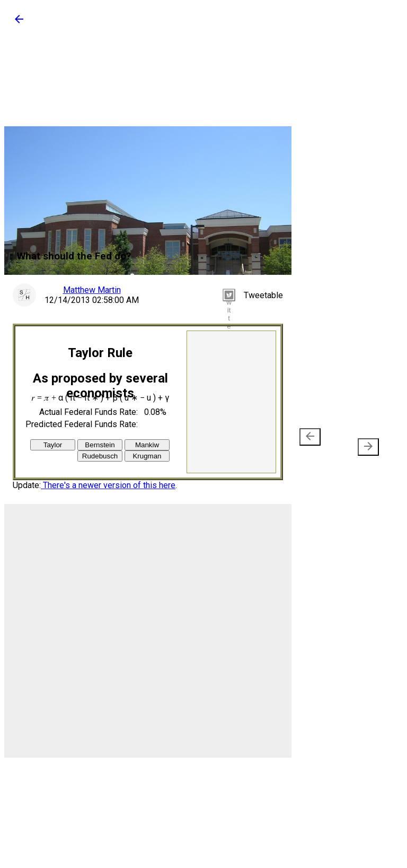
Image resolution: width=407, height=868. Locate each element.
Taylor (53, 445)
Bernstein (100, 445)
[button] (19, 23)
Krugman (147, 456)
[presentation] (310, 437)
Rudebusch (100, 456)
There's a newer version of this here (108, 485)
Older (364, 442)
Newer (312, 442)
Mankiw (147, 445)
